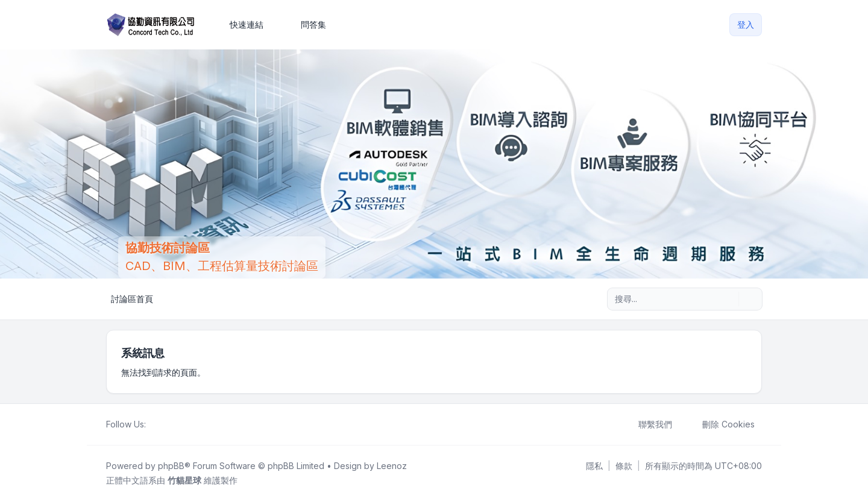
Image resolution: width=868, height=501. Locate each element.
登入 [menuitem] (746, 24)
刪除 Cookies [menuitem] (721, 424)
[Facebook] (153, 424)
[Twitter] (163, 424)
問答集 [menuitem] (306, 25)
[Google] (182, 424)
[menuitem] (241, 25)
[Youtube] (172, 424)
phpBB (171, 466)
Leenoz (392, 466)
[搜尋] (728, 299)
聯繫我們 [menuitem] (647, 424)
